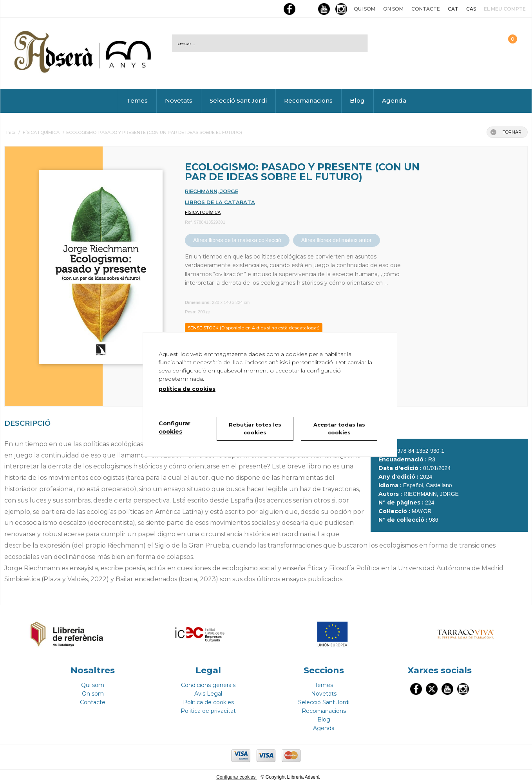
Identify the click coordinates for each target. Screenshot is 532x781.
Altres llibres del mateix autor (337, 240)
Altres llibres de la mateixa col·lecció (237, 240)
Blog (357, 100)
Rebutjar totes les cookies (255, 428)
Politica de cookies (208, 699)
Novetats (179, 100)
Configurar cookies (236, 774)
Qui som (365, 9)
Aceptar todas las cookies (339, 428)
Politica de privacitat (208, 707)
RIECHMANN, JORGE (212, 191)
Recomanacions (308, 100)
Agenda (394, 100)
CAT (453, 9)
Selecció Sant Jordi (238, 100)
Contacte (426, 9)
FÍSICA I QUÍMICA (203, 212)
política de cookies (187, 389)
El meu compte (505, 9)
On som (393, 9)
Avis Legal (208, 690)
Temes (137, 100)
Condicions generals (208, 682)
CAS (471, 9)
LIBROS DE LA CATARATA (220, 202)
